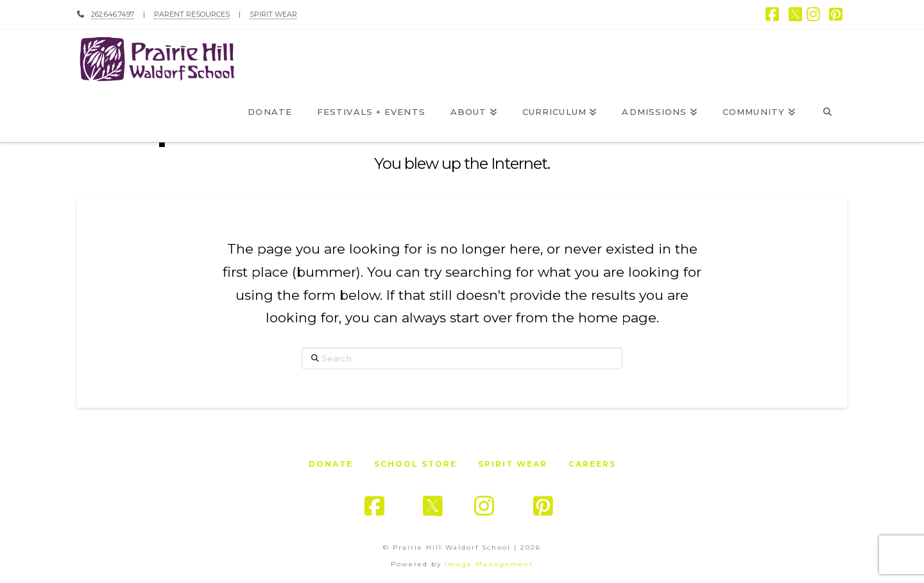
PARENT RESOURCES (192, 14)
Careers (592, 464)
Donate (331, 464)
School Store (415, 464)
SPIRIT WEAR (273, 14)
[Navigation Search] (827, 113)
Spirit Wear (513, 464)
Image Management (489, 564)
